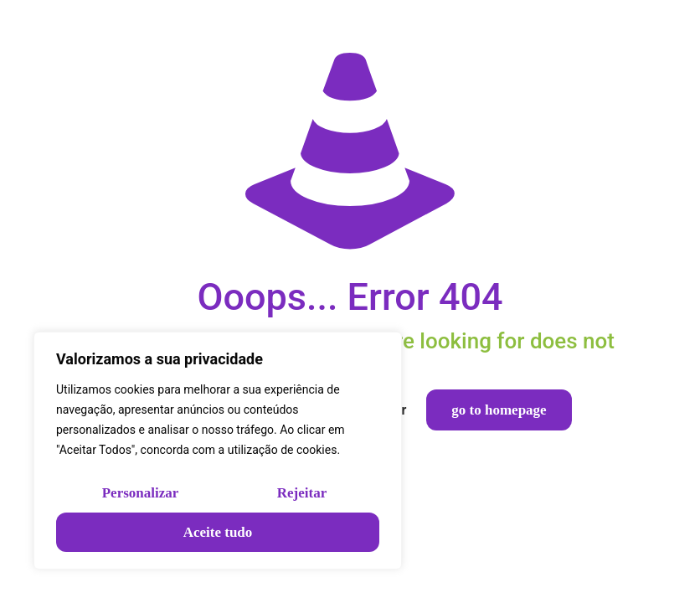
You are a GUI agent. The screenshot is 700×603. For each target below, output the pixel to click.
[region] (218, 451)
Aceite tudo (218, 532)
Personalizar (141, 493)
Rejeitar (302, 493)
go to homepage (499, 410)
